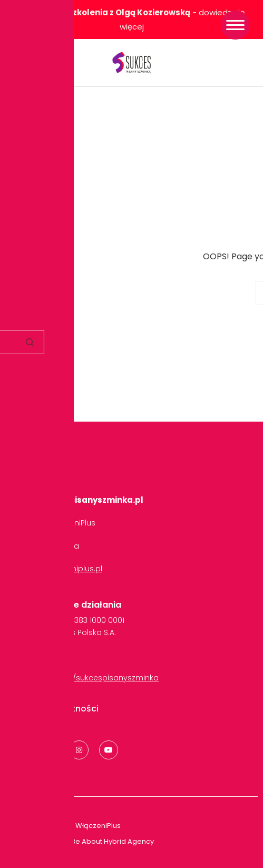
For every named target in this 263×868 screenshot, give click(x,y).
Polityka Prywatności (55, 709)
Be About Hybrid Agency (112, 841)
